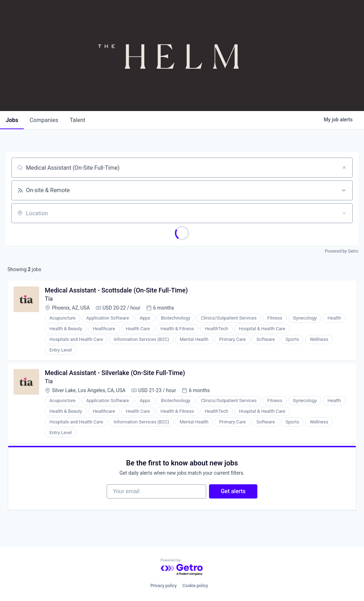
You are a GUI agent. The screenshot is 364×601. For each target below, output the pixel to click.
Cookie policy (195, 586)
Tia (49, 299)
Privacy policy (164, 586)
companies (44, 120)
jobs (12, 120)
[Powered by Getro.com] (182, 567)
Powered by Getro (342, 251)
